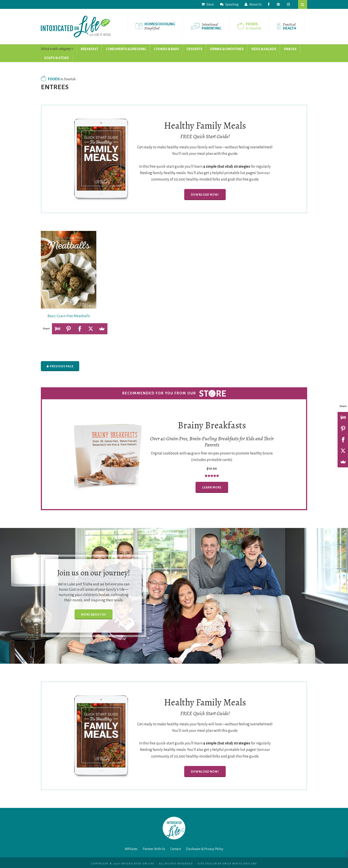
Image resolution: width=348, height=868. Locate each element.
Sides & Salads (264, 49)
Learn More (212, 488)
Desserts (195, 49)
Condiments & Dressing (126, 49)
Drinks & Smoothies (227, 49)
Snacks (290, 49)
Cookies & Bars (166, 49)
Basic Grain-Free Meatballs (69, 316)
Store (208, 4)
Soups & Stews (57, 58)
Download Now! (205, 195)
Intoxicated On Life (76, 27)
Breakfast (90, 49)
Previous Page (60, 366)
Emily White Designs (240, 864)
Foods (58, 79)
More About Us (94, 615)
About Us (253, 4)
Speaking (229, 4)
